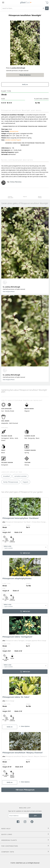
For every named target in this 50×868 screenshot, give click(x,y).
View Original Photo (9, 292)
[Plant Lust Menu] (3, 3)
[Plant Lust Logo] (26, 3)
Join (35, 816)
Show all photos (25, 75)
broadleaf (6, 476)
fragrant (19, 140)
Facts (25, 197)
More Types (40, 197)
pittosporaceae (14, 131)
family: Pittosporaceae (11, 482)
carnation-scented (10, 140)
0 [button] (47, 2)
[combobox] (25, 547)
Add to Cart (25, 553)
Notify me (25, 84)
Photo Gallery (10, 197)
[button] (43, 8)
